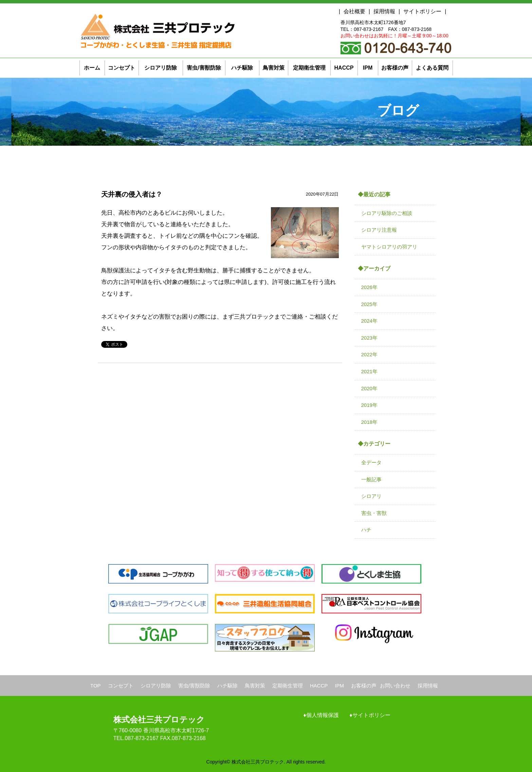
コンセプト (121, 686)
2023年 (369, 338)
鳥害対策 (255, 686)
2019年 (369, 405)
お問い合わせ (395, 686)
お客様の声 (364, 686)
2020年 (369, 388)
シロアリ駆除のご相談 (387, 213)
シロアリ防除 (156, 686)
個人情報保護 (323, 715)
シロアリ (371, 496)
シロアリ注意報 (379, 230)
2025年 (369, 304)
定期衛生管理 (288, 686)
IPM (339, 686)
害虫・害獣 (374, 513)
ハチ (366, 530)
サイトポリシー (422, 11)
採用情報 (384, 11)
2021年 (369, 371)
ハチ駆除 (227, 686)
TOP (96, 686)
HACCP (319, 686)
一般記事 (371, 479)
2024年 (369, 321)
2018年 (369, 422)
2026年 (369, 287)
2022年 (369, 354)
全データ (371, 462)
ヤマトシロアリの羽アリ (389, 247)
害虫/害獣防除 (194, 686)
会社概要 (354, 11)
